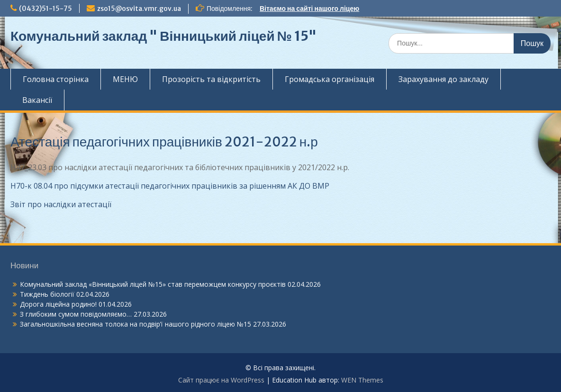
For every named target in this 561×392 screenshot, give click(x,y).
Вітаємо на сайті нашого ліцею (309, 9)
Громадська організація (330, 79)
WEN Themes (362, 380)
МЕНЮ (125, 79)
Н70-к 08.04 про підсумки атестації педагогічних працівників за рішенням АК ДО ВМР (170, 186)
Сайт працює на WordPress (221, 380)
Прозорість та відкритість (211, 79)
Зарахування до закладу (443, 79)
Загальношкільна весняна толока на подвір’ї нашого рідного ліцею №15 (136, 324)
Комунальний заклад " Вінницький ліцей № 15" (163, 36)
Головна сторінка (56, 79)
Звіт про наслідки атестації (61, 204)
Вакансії (37, 100)
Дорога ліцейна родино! (58, 304)
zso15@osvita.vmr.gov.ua (139, 9)
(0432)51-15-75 (45, 9)
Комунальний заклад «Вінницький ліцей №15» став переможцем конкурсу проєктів (153, 284)
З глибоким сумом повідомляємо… (76, 314)
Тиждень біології (47, 294)
